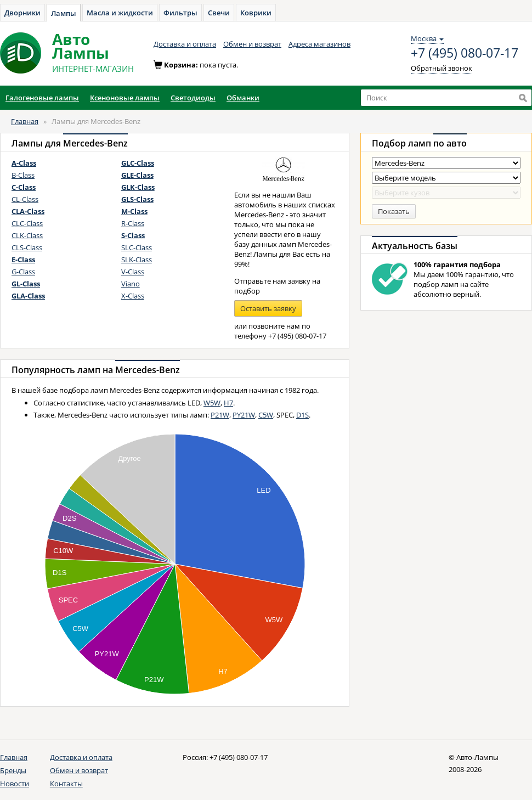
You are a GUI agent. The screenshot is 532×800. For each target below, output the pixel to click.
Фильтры (180, 13)
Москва (427, 38)
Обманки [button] (243, 98)
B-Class (23, 175)
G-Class (23, 272)
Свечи (219, 13)
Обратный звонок (442, 68)
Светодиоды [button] (193, 98)
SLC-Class (137, 247)
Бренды (13, 770)
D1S (302, 415)
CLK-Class (27, 235)
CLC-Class (27, 223)
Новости (15, 784)
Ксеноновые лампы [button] (125, 98)
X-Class (133, 296)
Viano (131, 284)
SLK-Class (137, 260)
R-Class (133, 223)
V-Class (133, 272)
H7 (228, 403)
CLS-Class (27, 247)
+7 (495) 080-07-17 (465, 53)
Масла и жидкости (120, 13)
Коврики (256, 13)
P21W (220, 415)
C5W (266, 415)
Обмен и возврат (252, 44)
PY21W (244, 415)
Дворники (22, 13)
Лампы (64, 13)
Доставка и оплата (185, 44)
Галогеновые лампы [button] (42, 98)
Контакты (66, 784)
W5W (212, 403)
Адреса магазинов (319, 44)
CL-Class (25, 199)
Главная (25, 121)
